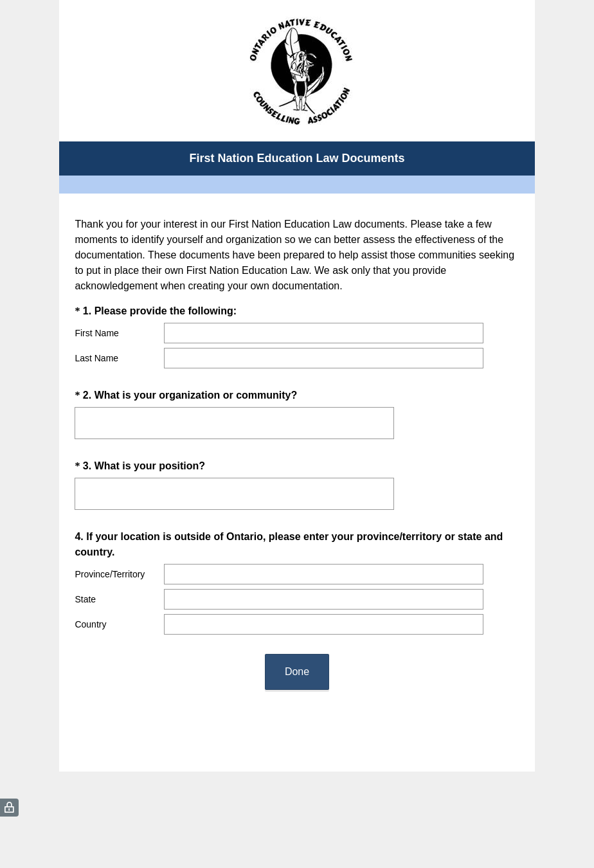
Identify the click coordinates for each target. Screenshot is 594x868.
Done (297, 672)
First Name (96, 333)
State (85, 599)
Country (90, 624)
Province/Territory (110, 574)
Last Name (96, 358)
